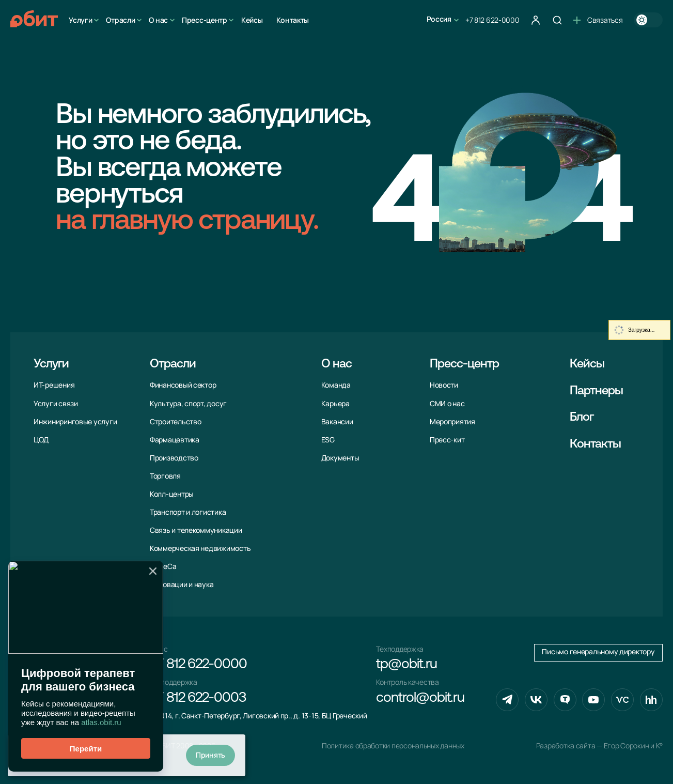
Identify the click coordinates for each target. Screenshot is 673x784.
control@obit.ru (420, 698)
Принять (210, 755)
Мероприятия (452, 422)
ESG (328, 440)
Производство (174, 458)
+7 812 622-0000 (492, 20)
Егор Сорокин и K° (633, 746)
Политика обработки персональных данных (393, 746)
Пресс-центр (205, 20)
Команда (336, 385)
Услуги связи (56, 404)
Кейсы (252, 20)
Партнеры (597, 391)
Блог (582, 418)
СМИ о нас (447, 404)
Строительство (176, 422)
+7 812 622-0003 (198, 698)
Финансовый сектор (183, 385)
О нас (158, 20)
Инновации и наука (182, 585)
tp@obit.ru (406, 665)
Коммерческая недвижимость (200, 548)
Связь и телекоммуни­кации (196, 530)
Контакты (293, 20)
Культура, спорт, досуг (188, 404)
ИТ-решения (54, 385)
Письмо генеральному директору (598, 652)
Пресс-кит (447, 440)
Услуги (80, 20)
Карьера (335, 404)
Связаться (598, 20)
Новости (444, 385)
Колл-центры (172, 494)
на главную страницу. (187, 222)
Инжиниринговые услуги (75, 422)
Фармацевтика (175, 440)
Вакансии (337, 422)
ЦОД (41, 440)
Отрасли (120, 20)
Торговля (165, 476)
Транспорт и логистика (188, 512)
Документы (340, 458)
